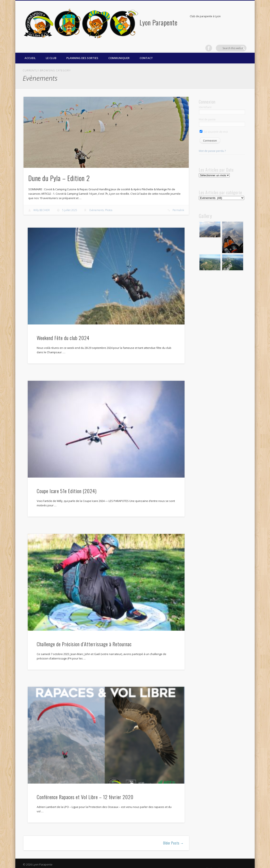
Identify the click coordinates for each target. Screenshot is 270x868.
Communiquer (119, 51)
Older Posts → (174, 836)
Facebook (235, 17)
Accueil (30, 51)
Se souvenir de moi (214, 125)
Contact (146, 51)
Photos (109, 204)
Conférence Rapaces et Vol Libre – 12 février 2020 (85, 790)
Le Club (51, 51)
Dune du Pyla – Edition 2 (59, 171)
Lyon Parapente (159, 22)
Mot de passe (207, 113)
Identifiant (205, 101)
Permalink (178, 204)
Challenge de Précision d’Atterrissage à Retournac (84, 637)
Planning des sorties (82, 51)
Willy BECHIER (42, 204)
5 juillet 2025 (70, 204)
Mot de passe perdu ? (212, 144)
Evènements (97, 204)
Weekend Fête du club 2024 (63, 331)
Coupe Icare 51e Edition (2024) (67, 484)
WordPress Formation (234, 862)
